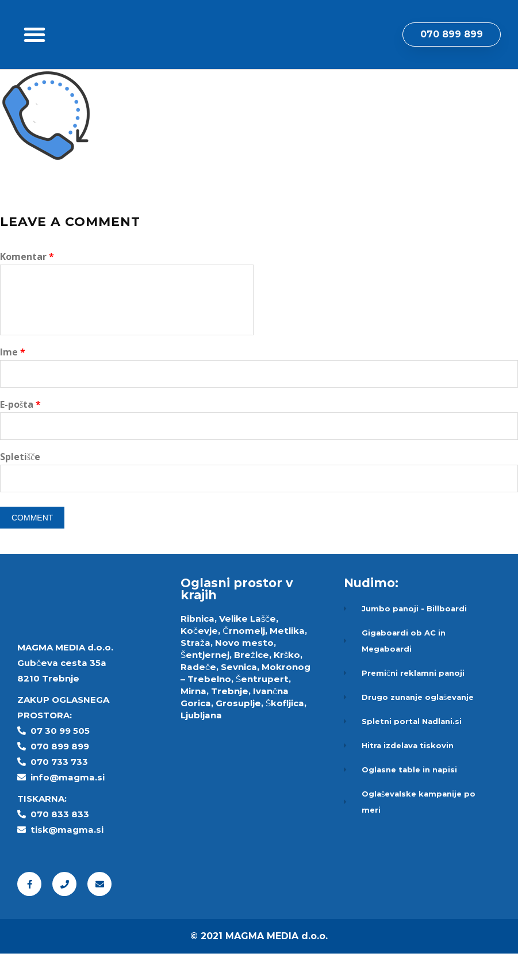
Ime (13, 378)
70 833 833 (63, 841)
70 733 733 (62, 788)
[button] (34, 48)
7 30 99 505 (63, 757)
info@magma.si (68, 804)
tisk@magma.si (67, 856)
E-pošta (20, 431)
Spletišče (20, 483)
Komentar (27, 283)
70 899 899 (63, 773)
